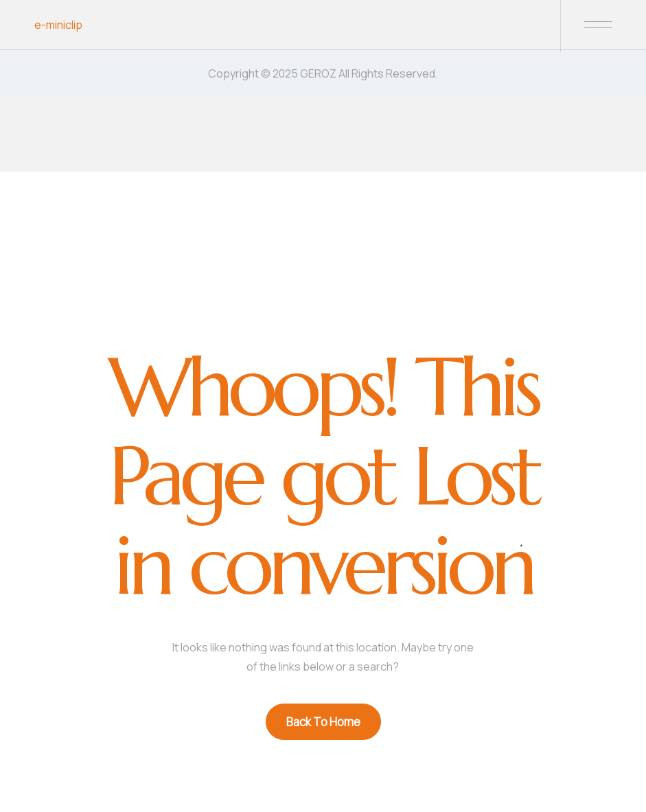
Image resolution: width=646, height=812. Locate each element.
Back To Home (323, 722)
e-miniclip (58, 25)
